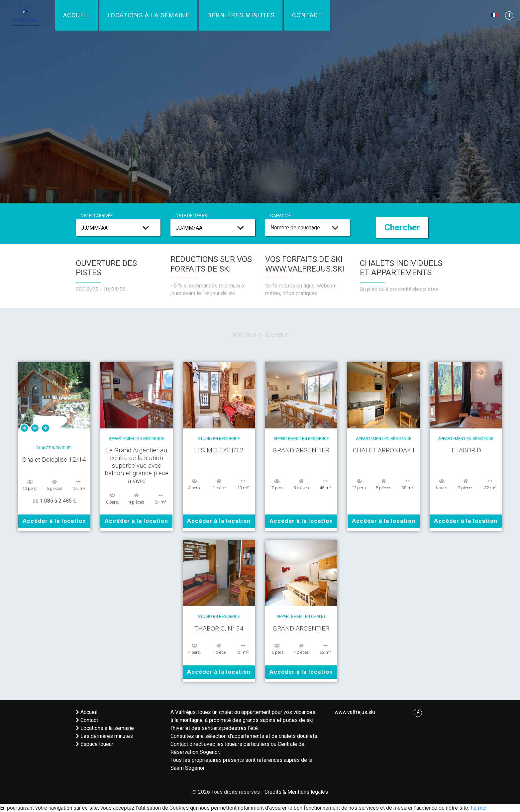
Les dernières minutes (104, 736)
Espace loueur (95, 744)
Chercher (402, 227)
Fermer (479, 808)
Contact (307, 15)
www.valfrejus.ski (355, 712)
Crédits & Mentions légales (296, 792)
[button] (495, 15)
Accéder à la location (54, 521)
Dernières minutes (241, 15)
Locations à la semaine (148, 15)
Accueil (76, 15)
